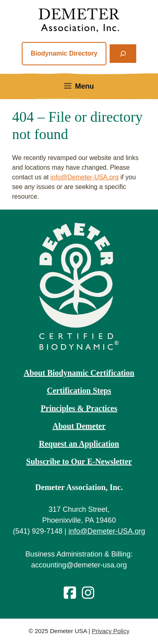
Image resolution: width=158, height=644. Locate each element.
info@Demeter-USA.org (84, 177)
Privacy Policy (111, 631)
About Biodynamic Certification (79, 373)
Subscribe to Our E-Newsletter (79, 461)
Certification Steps (79, 391)
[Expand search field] (123, 54)
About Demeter (79, 426)
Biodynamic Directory (64, 53)
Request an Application (79, 444)
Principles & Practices (79, 408)
